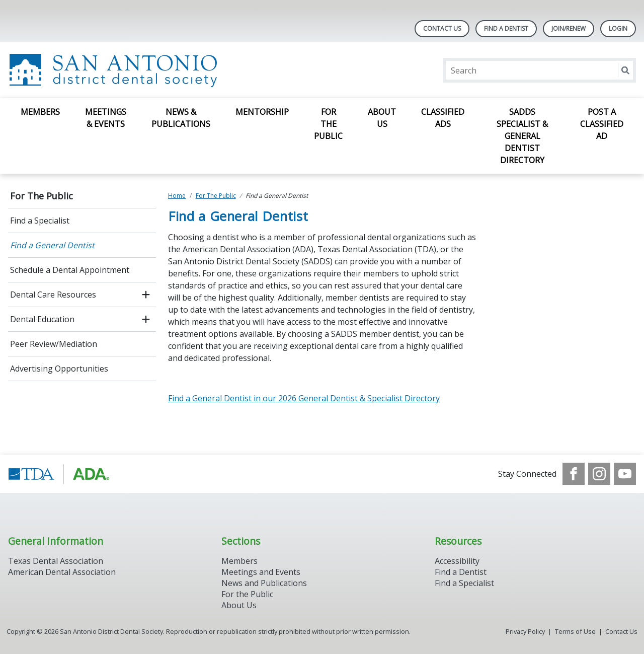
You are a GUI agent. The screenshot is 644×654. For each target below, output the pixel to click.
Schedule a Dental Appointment (70, 270)
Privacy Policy (525, 631)
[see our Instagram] (599, 474)
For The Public (328, 124)
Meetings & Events (106, 118)
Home (177, 196)
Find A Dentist (506, 28)
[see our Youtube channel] (625, 474)
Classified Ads (443, 118)
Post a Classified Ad (602, 124)
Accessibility (457, 561)
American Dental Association (62, 572)
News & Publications (181, 118)
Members (40, 112)
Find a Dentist (461, 572)
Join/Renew (569, 28)
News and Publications (264, 583)
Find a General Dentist (52, 245)
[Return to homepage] (138, 70)
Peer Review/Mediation (54, 344)
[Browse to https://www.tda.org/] (59, 474)
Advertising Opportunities (59, 369)
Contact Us (442, 28)
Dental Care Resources (53, 295)
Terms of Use (575, 631)
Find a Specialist (40, 221)
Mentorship (262, 112)
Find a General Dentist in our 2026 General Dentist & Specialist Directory (304, 398)
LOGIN (618, 28)
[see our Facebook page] (574, 474)
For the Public (247, 594)
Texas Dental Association (56, 561)
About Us (382, 118)
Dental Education (42, 319)
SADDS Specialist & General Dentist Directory (522, 136)
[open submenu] (146, 295)
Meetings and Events (261, 572)
